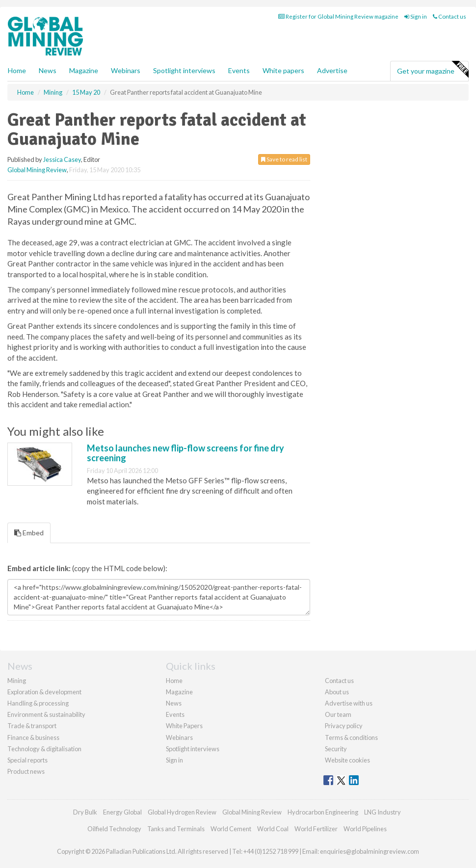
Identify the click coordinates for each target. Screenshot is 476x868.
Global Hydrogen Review (182, 812)
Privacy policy (344, 726)
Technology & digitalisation (44, 749)
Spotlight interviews (184, 70)
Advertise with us (349, 703)
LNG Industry (383, 812)
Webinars (126, 70)
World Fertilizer (316, 829)
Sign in (416, 16)
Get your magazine (433, 70)
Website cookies (347, 760)
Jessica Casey (62, 159)
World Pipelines (365, 829)
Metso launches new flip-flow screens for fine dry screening (185, 453)
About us (337, 692)
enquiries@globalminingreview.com (370, 851)
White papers (283, 70)
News (174, 703)
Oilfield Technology (114, 829)
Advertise (332, 70)
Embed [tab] (29, 533)
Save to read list (284, 159)
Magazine (84, 70)
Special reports (27, 760)
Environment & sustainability (46, 714)
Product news (26, 771)
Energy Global (122, 812)
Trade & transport (32, 726)
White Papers (184, 726)
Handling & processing (38, 703)
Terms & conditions (351, 737)
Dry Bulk (85, 812)
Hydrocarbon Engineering (323, 812)
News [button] (48, 70)
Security (336, 749)
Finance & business (33, 737)
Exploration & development (44, 692)
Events (239, 70)
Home (17, 70)
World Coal (273, 829)
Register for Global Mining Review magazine (338, 16)
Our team (338, 714)
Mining (17, 681)
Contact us (450, 16)
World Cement (231, 829)
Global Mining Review (37, 170)
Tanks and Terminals (176, 829)
